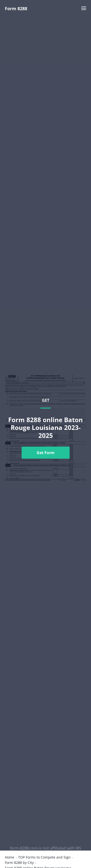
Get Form (46, 453)
